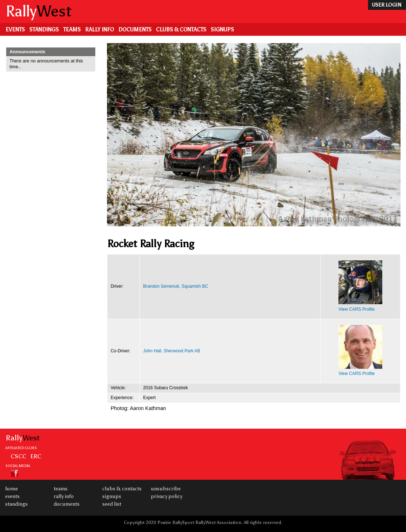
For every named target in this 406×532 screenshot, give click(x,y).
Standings (44, 30)
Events (15, 30)
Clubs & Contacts (181, 30)
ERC (36, 456)
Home (12, 489)
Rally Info (99, 30)
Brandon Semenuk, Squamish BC (176, 286)
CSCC (18, 456)
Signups (222, 30)
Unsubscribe (166, 489)
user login (386, 5)
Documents (135, 30)
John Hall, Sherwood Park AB (172, 351)
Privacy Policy (166, 496)
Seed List (112, 504)
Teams (72, 30)
